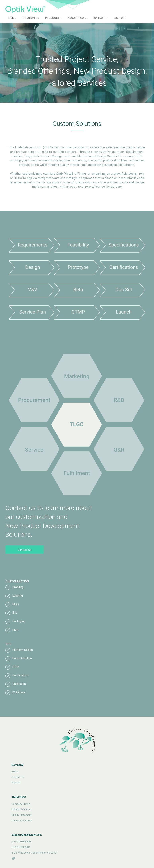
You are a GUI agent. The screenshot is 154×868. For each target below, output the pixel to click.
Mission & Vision (21, 809)
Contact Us (25, 550)
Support (16, 783)
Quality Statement (21, 815)
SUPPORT (120, 18)
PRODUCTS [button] (53, 18)
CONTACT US (100, 18)
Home (15, 771)
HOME (12, 18)
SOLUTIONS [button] (31, 18)
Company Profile (21, 804)
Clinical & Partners (22, 820)
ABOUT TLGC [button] (77, 18)
